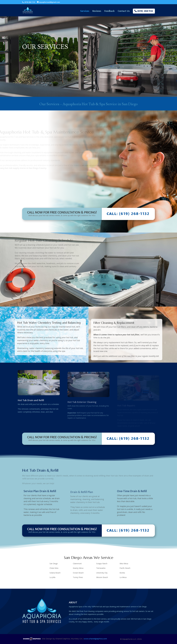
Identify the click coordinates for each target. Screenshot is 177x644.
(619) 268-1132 (29, 2)
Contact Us (124, 12)
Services (85, 12)
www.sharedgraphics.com (95, 639)
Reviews (97, 12)
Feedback (109, 12)
